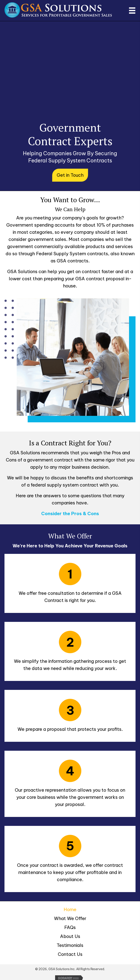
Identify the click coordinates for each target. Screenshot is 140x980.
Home (70, 909)
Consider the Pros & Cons (70, 513)
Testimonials (70, 945)
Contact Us (70, 954)
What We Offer (70, 918)
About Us (70, 936)
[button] (70, 175)
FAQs (70, 927)
